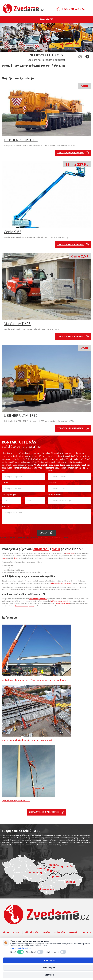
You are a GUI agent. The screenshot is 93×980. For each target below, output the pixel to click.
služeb (16, 558)
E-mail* (5, 483)
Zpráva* (5, 507)
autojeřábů (41, 549)
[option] (46, 37)
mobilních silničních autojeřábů (61, 583)
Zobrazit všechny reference (44, 812)
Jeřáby (6, 932)
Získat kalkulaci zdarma (71, 153)
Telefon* (52, 483)
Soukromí (28, 948)
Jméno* (5, 471)
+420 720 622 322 (73, 9)
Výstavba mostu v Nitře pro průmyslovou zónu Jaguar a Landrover (34, 680)
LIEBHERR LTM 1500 (21, 140)
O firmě (73, 932)
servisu (4, 558)
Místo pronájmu (55, 495)
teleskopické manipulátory (25, 606)
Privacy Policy (43, 537)
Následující (80, 57)
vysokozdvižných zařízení (38, 599)
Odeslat (44, 533)
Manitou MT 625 (17, 324)
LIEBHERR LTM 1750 (21, 415)
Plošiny (17, 932)
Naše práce (60, 932)
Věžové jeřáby (32, 932)
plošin (56, 549)
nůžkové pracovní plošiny (60, 601)
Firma (51, 471)
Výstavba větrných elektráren (16, 801)
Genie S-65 (13, 232)
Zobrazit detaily (17, 948)
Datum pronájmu (9, 495)
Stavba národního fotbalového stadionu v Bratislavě (27, 740)
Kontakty (86, 932)
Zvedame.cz (69, 553)
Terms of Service (57, 537)
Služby (47, 932)
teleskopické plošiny (63, 603)
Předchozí (87, 57)
